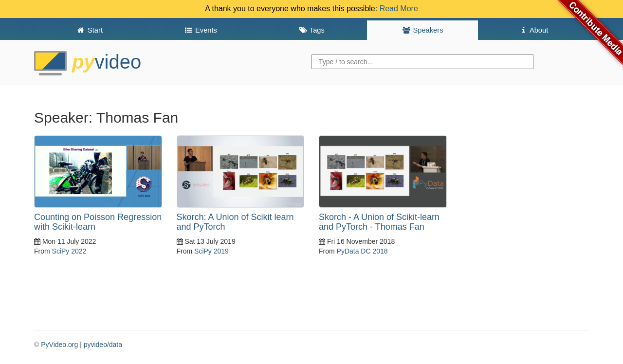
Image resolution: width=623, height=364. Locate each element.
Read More (399, 9)
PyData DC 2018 (362, 251)
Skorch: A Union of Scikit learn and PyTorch (235, 222)
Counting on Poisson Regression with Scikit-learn (98, 222)
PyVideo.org (59, 345)
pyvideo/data (103, 345)
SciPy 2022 (69, 251)
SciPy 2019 (211, 251)
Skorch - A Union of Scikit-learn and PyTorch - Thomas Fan (379, 222)
